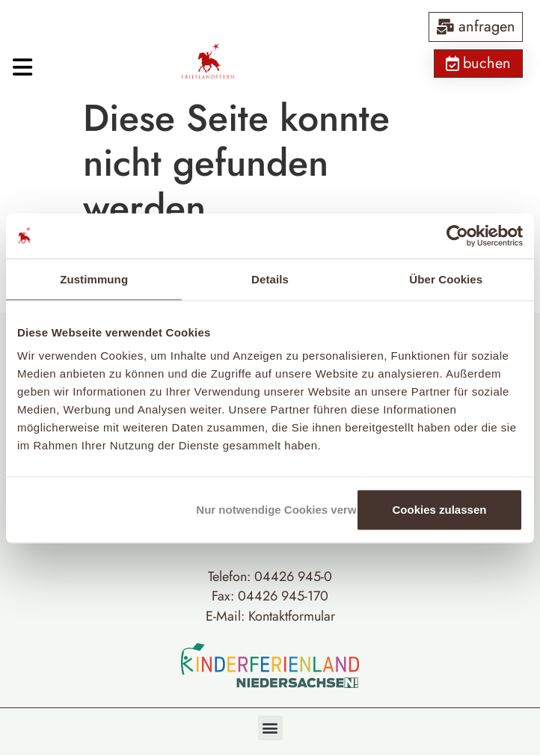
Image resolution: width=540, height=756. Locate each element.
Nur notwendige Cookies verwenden (273, 510)
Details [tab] (270, 279)
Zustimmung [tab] (94, 279)
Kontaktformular (292, 616)
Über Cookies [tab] (446, 279)
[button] (270, 728)
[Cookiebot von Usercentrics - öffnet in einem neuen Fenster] (457, 236)
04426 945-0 (293, 577)
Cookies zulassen (440, 510)
